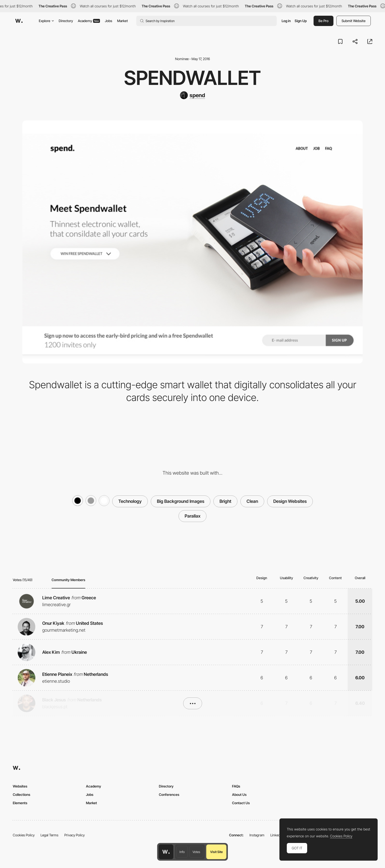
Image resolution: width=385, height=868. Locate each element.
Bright (225, 501)
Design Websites (290, 501)
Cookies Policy (24, 835)
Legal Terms (49, 835)
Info (182, 852)
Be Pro (323, 21)
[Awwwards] (19, 21)
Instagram (257, 835)
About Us (239, 795)
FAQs (236, 786)
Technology (130, 501)
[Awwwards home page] (166, 852)
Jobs (109, 21)
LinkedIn (277, 835)
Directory (66, 21)
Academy (89, 21)
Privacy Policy (75, 835)
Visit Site (216, 852)
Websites (20, 786)
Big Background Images (181, 501)
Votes (196, 852)
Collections (21, 795)
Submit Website (354, 21)
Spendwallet (192, 78)
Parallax (192, 516)
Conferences (169, 795)
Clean (252, 501)
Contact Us (241, 803)
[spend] (192, 95)
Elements (20, 803)
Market (123, 21)
